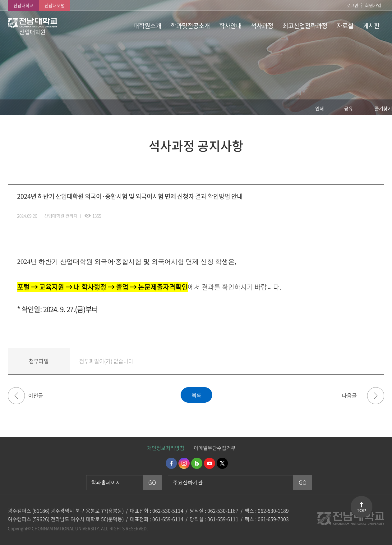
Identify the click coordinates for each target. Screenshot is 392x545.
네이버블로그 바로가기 (197, 463)
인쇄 (320, 108)
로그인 (352, 5)
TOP (362, 511)
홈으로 (11, 107)
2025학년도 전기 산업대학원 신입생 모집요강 (376, 396)
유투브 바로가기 (210, 463)
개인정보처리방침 (166, 448)
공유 (348, 108)
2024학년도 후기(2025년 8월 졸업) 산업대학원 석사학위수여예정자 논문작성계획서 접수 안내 (16, 396)
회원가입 (373, 5)
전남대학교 (23, 5)
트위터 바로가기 (222, 463)
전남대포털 (55, 5)
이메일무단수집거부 (215, 448)
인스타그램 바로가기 (184, 463)
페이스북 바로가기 (171, 463)
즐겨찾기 (383, 108)
